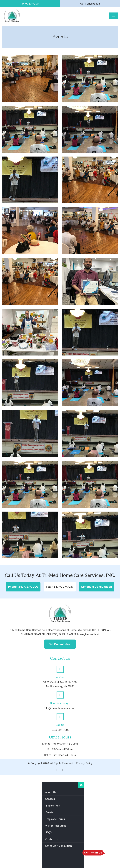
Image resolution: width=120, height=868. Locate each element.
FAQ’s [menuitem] (49, 832)
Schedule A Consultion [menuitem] (59, 846)
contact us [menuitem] (52, 839)
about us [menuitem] (51, 792)
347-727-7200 (30, 4)
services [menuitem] (50, 799)
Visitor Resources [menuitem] (56, 826)
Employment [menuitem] (53, 806)
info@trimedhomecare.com (60, 708)
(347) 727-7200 (60, 730)
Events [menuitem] (49, 812)
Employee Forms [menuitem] (55, 819)
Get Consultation (90, 4)
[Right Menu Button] (81, 785)
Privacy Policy (84, 763)
